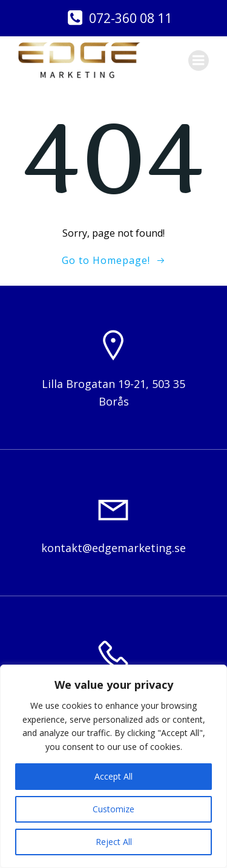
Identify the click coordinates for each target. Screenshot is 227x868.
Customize (113, 809)
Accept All (113, 776)
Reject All (114, 842)
